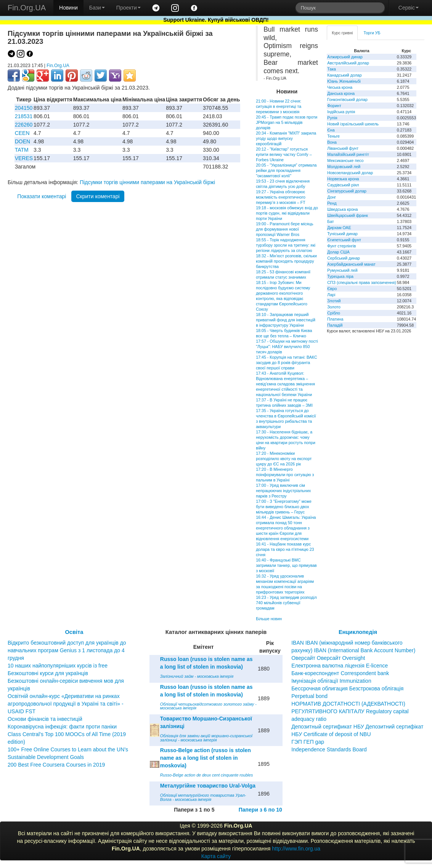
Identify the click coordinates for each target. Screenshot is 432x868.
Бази (97, 8)
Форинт (334, 106)
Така (332, 69)
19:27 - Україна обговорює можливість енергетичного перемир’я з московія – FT (281, 197)
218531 (24, 116)
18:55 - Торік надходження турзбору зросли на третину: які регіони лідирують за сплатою (286, 245)
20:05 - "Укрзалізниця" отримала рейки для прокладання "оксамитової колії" (286, 170)
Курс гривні (342, 33)
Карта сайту (216, 856)
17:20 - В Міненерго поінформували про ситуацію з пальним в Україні (285, 475)
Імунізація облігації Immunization (331, 681)
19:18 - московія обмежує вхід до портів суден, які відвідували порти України (287, 213)
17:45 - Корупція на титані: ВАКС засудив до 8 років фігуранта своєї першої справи (287, 363)
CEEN (22, 133)
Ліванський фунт (343, 148)
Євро (332, 289)
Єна (331, 130)
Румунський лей (342, 270)
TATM (22, 150)
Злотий (334, 301)
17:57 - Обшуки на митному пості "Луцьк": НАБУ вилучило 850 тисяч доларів (287, 347)
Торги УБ (372, 33)
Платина (335, 319)
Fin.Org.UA (27, 8)
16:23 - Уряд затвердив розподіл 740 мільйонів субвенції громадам (286, 603)
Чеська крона (340, 87)
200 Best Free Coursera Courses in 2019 (56, 765)
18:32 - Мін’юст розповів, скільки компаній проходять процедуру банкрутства (286, 261)
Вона (332, 142)
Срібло (334, 313)
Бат (331, 221)
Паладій (335, 325)
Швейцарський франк (348, 215)
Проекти (128, 8)
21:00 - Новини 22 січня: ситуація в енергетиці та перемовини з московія (279, 106)
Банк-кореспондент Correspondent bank (340, 673)
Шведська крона (342, 209)
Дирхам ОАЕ (339, 228)
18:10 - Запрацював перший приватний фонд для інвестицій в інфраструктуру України (286, 320)
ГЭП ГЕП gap (308, 742)
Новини (68, 8)
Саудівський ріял (343, 185)
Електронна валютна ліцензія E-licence (340, 666)
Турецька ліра (340, 276)
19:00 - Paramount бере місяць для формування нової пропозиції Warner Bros (284, 229)
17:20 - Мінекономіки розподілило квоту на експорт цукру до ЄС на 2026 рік (284, 459)
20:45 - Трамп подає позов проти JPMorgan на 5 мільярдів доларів (287, 122)
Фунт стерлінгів (341, 246)
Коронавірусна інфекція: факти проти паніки (62, 727)
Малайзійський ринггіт (348, 154)
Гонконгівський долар (347, 99)
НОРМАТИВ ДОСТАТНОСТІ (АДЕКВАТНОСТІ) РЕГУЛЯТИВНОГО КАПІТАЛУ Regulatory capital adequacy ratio (350, 711)
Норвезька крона (343, 179)
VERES (24, 158)
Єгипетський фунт (344, 240)
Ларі (331, 295)
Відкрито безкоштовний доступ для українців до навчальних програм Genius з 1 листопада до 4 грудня (67, 650)
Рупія (332, 118)
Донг (332, 197)
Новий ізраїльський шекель (353, 124)
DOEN (22, 141)
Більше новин (269, 619)
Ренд (332, 203)
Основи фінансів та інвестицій (45, 719)
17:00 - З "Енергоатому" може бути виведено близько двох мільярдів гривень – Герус (284, 507)
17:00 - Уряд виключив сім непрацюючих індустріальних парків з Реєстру (283, 491)
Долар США (338, 252)
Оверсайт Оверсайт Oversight (328, 658)
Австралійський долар (348, 63)
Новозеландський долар (350, 173)
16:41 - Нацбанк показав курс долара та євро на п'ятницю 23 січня (285, 549)
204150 (24, 108)
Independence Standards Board (329, 749)
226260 (24, 125)
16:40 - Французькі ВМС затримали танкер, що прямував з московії (286, 565)
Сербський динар (344, 258)
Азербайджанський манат (351, 264)
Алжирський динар (345, 57)
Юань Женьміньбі (344, 81)
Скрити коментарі (98, 196)
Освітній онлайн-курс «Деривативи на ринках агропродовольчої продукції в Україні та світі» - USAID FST (66, 704)
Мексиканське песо (345, 160)
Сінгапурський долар (347, 191)
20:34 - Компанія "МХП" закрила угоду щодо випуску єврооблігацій (286, 138)
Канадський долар (344, 75)
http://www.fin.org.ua (296, 849)
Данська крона (341, 93)
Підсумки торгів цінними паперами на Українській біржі (147, 182)
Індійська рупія (341, 112)
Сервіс (409, 8)
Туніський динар (342, 234)
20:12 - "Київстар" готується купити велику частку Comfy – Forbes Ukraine (284, 154)
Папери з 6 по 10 (260, 810)
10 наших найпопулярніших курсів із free (58, 666)
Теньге (333, 136)
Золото (334, 307)
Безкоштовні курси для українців (48, 673)
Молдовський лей (344, 167)
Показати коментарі (42, 196)
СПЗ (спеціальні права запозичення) (362, 282)
